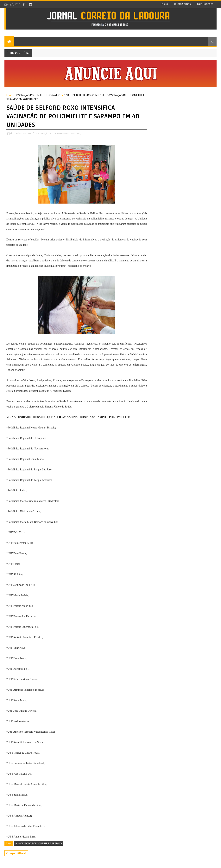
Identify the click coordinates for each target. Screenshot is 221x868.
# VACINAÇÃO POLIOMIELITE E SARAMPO (39, 843)
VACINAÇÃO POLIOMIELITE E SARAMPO (38, 95)
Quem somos (182, 4)
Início (164, 4)
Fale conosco (205, 4)
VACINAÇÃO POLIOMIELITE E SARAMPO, (58, 133)
